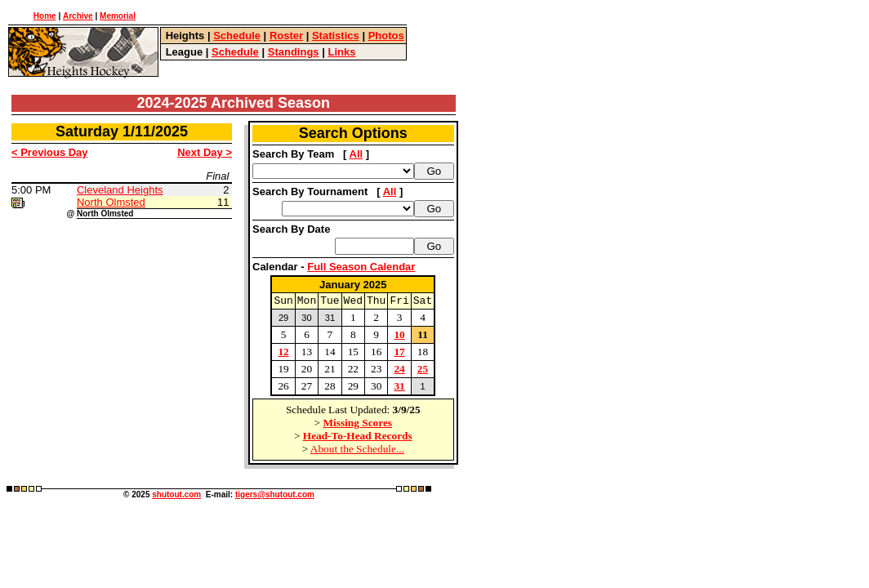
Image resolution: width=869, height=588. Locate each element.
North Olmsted (111, 202)
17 (399, 354)
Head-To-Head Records (358, 438)
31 (399, 388)
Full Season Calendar (361, 267)
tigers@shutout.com (275, 497)
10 (399, 337)
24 (399, 371)
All (357, 154)
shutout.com (176, 497)
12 (283, 354)
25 (423, 371)
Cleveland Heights (120, 190)
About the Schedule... (357, 451)
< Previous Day (50, 152)
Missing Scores (357, 425)
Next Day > (205, 152)
